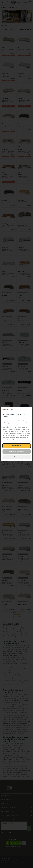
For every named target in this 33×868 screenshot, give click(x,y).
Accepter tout (17, 446)
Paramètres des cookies (16, 451)
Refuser (16, 457)
